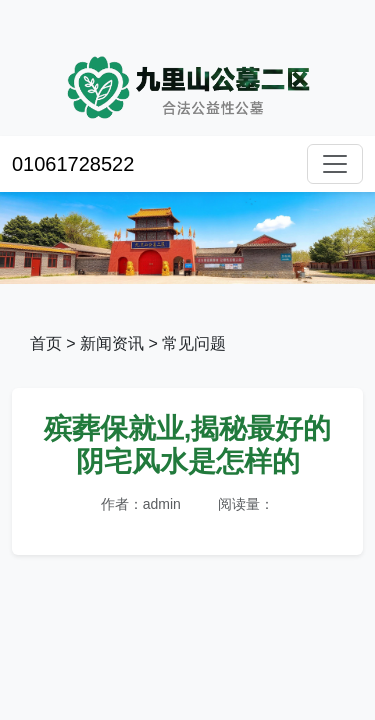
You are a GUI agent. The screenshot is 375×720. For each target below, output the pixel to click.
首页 (46, 343)
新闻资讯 (112, 343)
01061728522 (73, 164)
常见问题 (194, 343)
